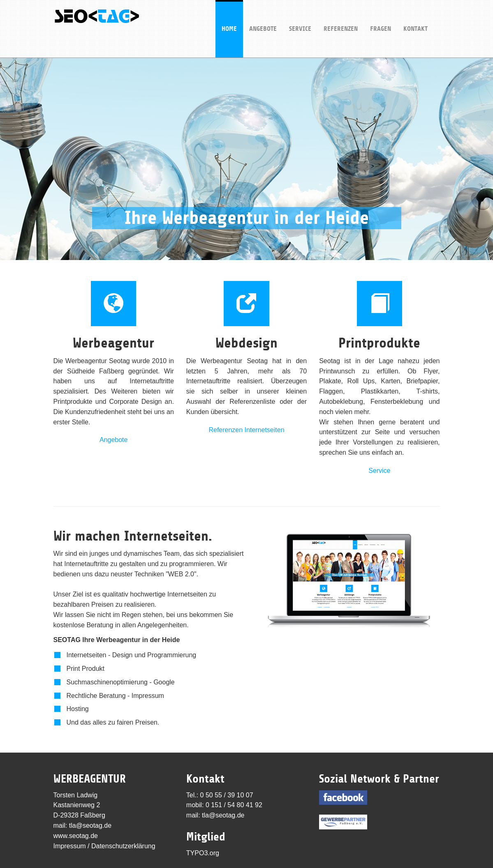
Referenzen (341, 16)
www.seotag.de (76, 836)
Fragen (381, 16)
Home (229, 16)
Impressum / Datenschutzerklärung (104, 846)
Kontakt (415, 16)
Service (300, 16)
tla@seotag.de (90, 825)
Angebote (263, 16)
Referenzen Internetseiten (246, 430)
